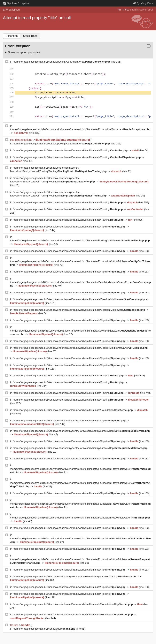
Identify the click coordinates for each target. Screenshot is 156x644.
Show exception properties (24, 52)
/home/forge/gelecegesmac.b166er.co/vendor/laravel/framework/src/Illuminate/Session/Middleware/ (79, 299)
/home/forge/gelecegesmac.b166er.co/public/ (44, 629)
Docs (143, 3)
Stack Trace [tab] (30, 36)
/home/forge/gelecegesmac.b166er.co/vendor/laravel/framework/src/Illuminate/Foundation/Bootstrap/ (80, 129)
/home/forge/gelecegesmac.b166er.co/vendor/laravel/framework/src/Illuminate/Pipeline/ (70, 227)
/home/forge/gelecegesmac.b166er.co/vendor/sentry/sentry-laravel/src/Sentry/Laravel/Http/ (81, 431)
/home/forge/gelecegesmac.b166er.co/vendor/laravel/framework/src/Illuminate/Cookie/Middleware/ (81, 348)
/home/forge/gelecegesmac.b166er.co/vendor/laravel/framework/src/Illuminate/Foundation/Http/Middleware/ (80, 518)
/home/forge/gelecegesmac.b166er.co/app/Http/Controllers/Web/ (62, 62)
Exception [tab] (12, 36)
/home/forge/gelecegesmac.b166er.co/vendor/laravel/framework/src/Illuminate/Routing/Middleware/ (80, 240)
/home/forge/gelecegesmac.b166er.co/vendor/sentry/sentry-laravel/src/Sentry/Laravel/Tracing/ (75, 576)
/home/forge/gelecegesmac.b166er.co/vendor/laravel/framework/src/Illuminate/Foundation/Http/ (73, 410)
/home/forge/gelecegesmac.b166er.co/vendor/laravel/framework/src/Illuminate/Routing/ (71, 150)
